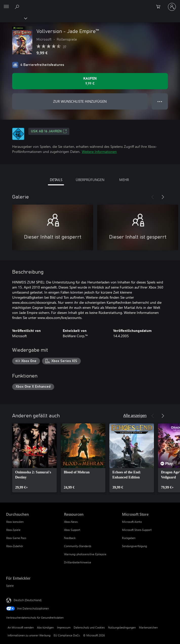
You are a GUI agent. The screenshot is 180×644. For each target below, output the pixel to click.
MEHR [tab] (124, 180)
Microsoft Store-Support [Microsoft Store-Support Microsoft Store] (137, 530)
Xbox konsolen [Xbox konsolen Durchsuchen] (15, 522)
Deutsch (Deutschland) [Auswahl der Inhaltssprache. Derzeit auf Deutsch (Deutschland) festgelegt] (28, 600)
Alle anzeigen (135, 415)
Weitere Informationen (99, 151)
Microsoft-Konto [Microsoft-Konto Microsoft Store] (132, 522)
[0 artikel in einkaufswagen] (160, 7)
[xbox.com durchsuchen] (18, 7)
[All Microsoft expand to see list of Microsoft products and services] (6, 7)
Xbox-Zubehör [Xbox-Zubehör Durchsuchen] (15, 546)
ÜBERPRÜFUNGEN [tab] (90, 180)
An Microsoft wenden (21, 627)
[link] (34, 458)
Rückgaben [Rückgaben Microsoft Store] (129, 538)
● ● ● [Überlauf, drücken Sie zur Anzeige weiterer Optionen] (160, 101)
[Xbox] (13, 18)
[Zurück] (153, 197)
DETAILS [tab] (56, 180)
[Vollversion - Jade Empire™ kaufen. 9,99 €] (90, 81)
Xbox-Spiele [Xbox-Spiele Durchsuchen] (13, 530)
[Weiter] (163, 197)
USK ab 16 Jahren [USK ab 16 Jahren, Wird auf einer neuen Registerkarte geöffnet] (49, 131)
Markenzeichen (148, 627)
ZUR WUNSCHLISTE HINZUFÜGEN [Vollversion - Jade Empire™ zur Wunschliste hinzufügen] (80, 101)
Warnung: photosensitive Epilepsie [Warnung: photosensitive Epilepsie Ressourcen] (85, 554)
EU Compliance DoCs (67, 635)
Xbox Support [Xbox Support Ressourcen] (72, 530)
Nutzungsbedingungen (122, 627)
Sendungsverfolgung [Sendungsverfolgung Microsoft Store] (134, 546)
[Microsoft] (90, 4)
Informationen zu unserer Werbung (29, 635)
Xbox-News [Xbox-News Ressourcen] (71, 522)
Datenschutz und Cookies (89, 627)
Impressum (64, 627)
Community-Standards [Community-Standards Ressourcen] (78, 546)
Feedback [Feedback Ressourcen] (70, 538)
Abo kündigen (45, 627)
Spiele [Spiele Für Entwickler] (10, 586)
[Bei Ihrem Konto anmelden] (172, 7)
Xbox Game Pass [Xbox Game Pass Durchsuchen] (16, 538)
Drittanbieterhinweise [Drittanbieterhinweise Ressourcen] (78, 562)
